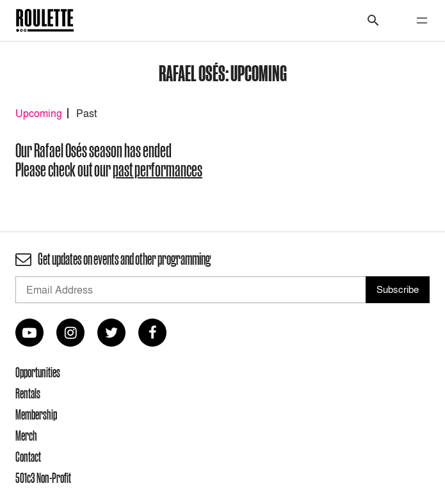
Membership (36, 414)
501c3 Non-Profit (43, 478)
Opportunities (38, 372)
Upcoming (39, 113)
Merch (26, 436)
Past (86, 113)
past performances (158, 170)
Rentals (28, 393)
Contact (28, 457)
